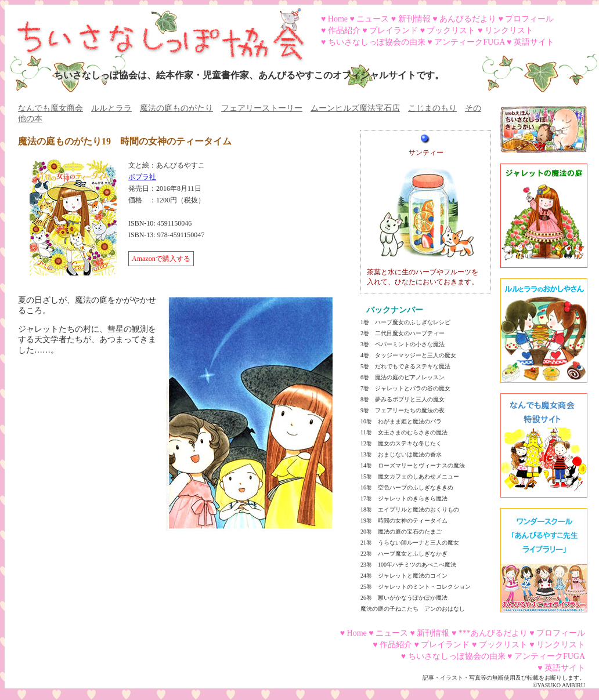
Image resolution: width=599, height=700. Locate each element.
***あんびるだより (493, 633)
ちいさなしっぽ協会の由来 (377, 42)
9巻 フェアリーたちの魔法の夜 (403, 410)
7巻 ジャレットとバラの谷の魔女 (405, 388)
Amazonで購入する (161, 259)
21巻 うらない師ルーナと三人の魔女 (410, 543)
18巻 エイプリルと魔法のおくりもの (410, 509)
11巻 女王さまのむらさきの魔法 (404, 432)
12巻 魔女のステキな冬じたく (401, 443)
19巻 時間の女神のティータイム (404, 521)
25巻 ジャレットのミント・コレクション (416, 587)
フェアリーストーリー (262, 108)
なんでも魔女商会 (50, 108)
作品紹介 (344, 30)
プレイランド (394, 30)
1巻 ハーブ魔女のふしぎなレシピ (405, 322)
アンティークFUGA (469, 42)
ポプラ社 (142, 177)
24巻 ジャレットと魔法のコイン (404, 576)
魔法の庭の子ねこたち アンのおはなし (413, 609)
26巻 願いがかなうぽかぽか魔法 (404, 598)
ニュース (373, 19)
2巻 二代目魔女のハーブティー (403, 333)
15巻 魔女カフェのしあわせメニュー (410, 476)
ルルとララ (111, 108)
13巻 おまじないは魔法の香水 (401, 454)
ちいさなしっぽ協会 (156, 31)
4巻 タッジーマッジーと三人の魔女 (408, 355)
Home (338, 19)
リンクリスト (509, 30)
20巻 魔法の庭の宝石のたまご (401, 532)
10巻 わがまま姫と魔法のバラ (401, 421)
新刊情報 (414, 19)
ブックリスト (451, 30)
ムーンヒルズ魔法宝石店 (355, 108)
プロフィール (529, 19)
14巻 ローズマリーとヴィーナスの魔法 (413, 465)
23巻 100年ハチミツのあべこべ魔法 (408, 565)
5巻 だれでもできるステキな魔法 (405, 366)
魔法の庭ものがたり (176, 108)
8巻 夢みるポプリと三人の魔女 (403, 399)
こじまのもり (432, 108)
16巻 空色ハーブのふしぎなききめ (407, 487)
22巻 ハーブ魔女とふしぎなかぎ (404, 554)
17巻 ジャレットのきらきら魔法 (404, 498)
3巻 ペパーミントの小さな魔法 (403, 344)
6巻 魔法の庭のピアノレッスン (403, 377)
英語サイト (534, 42)
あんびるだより (468, 19)
